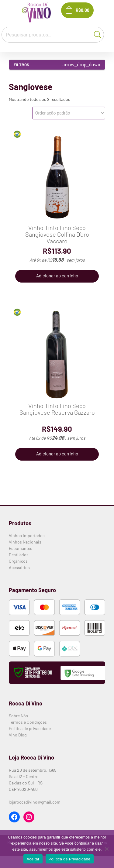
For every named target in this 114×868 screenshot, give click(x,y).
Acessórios (19, 567)
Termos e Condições (28, 722)
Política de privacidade (30, 728)
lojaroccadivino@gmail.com (35, 802)
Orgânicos (18, 561)
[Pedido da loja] (69, 113)
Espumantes (21, 548)
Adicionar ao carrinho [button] (57, 276)
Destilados (19, 555)
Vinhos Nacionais (25, 542)
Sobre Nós (18, 716)
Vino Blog (18, 735)
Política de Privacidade (70, 859)
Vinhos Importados (27, 535)
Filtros (57, 65)
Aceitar (33, 859)
